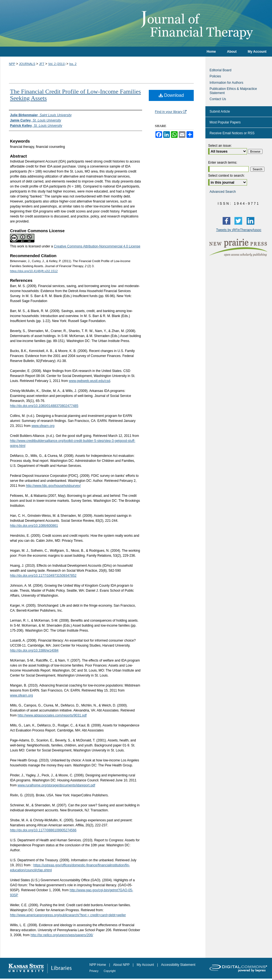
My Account (146, 965)
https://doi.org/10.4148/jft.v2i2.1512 (34, 271)
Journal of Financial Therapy (136, 23)
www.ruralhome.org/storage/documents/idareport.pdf (56, 785)
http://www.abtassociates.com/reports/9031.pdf (52, 715)
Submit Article (220, 112)
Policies (215, 76)
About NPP (122, 965)
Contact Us (218, 99)
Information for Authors (226, 83)
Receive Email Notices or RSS (232, 133)
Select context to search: (226, 176)
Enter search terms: (223, 163)
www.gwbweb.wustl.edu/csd (90, 381)
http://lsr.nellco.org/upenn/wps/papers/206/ (62, 935)
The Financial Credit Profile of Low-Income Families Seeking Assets (75, 95)
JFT (42, 64)
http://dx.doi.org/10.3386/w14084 (34, 650)
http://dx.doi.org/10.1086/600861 (34, 526)
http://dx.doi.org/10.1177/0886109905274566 (43, 830)
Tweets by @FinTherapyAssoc (239, 230)
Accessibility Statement (178, 965)
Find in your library (171, 112)
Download (171, 95)
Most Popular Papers (225, 122)
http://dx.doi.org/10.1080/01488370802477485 (44, 406)
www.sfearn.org (43, 426)
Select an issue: (220, 146)
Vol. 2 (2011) (57, 64)
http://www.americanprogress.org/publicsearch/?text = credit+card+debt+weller (68, 915)
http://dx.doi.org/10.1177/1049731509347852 (43, 576)
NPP (12, 64)
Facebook (228, 221)
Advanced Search (223, 192)
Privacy (94, 971)
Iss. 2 (73, 64)
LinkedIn (252, 221)
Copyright (110, 971)
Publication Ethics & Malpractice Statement (233, 91)
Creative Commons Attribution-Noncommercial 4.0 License (97, 246)
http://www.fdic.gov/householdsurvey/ (53, 486)
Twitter (240, 221)
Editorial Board (221, 70)
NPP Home (98, 965)
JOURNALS (27, 64)
